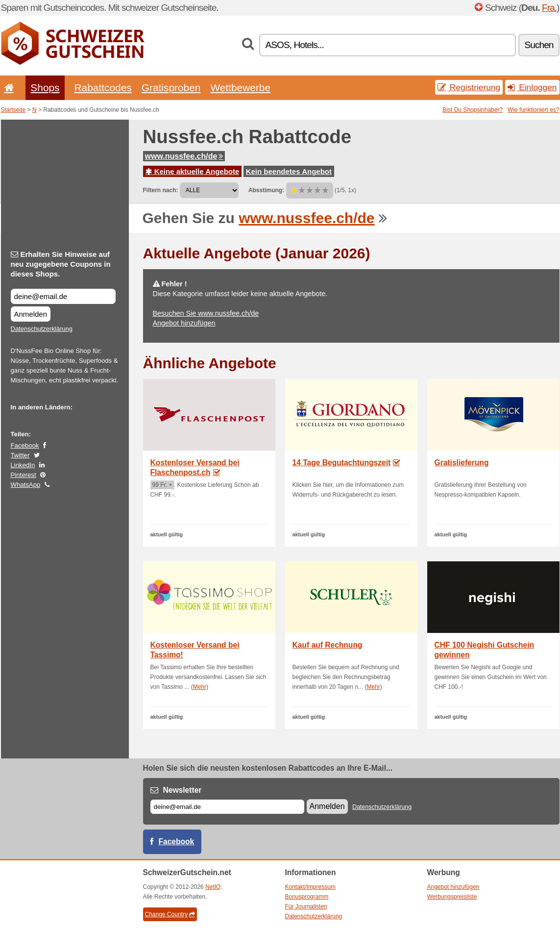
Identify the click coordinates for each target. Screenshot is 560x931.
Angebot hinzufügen (184, 323)
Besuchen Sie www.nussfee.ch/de (206, 313)
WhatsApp (26, 485)
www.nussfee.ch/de (184, 156)
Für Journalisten (306, 906)
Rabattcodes (103, 88)
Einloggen (532, 87)
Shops (45, 88)
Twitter (20, 455)
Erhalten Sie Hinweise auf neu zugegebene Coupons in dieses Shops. (61, 264)
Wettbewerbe (240, 88)
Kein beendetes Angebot (289, 171)
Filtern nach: (161, 190)
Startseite (13, 110)
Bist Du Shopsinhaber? (473, 110)
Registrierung (469, 87)
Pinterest (24, 475)
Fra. (549, 8)
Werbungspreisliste (452, 897)
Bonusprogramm (307, 897)
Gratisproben (171, 88)
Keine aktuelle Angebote (193, 171)
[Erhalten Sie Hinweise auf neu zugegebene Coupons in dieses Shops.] (63, 296)
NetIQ (213, 887)
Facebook (25, 445)
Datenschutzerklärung (42, 329)
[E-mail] (227, 807)
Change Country (170, 914)
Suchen (539, 45)
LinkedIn (23, 465)
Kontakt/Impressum (310, 887)
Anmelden (31, 314)
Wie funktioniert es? (533, 110)
